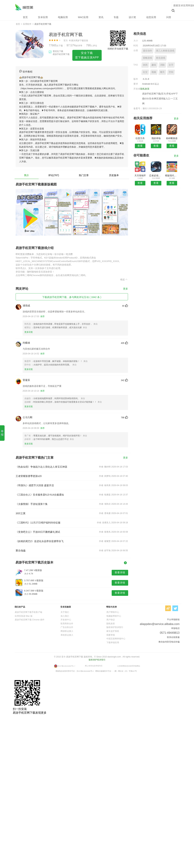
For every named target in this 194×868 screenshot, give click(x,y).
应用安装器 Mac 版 (24, 616)
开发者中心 (66, 620)
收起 (124, 279)
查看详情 (120, 572)
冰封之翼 (21, 513)
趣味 (154, 65)
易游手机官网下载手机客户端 (28, 612)
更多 (126, 289)
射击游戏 (161, 58)
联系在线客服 (173, 637)
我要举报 (111, 635)
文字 (171, 65)
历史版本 (114, 175)
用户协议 (111, 620)
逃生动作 (147, 51)
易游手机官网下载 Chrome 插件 (30, 620)
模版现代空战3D (172, 176)
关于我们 (65, 612)
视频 (154, 72)
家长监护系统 (113, 631)
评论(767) (54, 175)
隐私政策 (145, 89)
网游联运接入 (67, 631)
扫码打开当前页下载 (118, 49)
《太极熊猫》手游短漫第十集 (32, 504)
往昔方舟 (140, 138)
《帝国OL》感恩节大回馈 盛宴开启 (35, 485)
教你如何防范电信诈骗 (169, 642)
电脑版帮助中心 (114, 616)
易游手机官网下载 (24, 7)
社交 (145, 72)
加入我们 (65, 616)
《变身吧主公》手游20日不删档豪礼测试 (38, 532)
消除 (162, 65)
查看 (140, 146)
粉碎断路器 (172, 138)
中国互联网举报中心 (116, 639)
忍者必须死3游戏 (156, 176)
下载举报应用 (113, 643)
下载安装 (84, 41)
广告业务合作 (67, 627)
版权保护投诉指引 (115, 627)
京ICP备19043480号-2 (66, 666)
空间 (171, 72)
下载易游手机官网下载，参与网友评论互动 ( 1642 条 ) (72, 297)
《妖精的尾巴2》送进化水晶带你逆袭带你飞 (40, 541)
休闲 (145, 65)
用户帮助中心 (113, 612)
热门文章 (84, 175)
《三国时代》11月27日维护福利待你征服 (38, 523)
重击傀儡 (21, 551)
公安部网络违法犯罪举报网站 (129, 666)
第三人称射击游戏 (165, 51)
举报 (2, 433)
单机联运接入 (67, 635)
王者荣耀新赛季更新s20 (29, 476)
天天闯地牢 (140, 176)
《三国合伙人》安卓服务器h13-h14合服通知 (40, 495)
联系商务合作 (67, 624)
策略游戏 (147, 58)
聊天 (162, 72)
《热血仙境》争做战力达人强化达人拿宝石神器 (41, 467)
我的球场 (156, 138)
